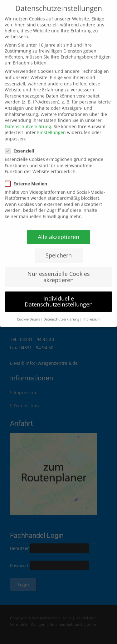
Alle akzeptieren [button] (58, 229)
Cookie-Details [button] (29, 311)
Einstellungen (51, 125)
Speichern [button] (59, 247)
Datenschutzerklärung (28, 119)
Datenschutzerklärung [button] (61, 311)
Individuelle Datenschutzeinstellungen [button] (59, 294)
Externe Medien (28, 176)
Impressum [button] (91, 311)
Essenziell (21, 143)
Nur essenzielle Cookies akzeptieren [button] (59, 269)
